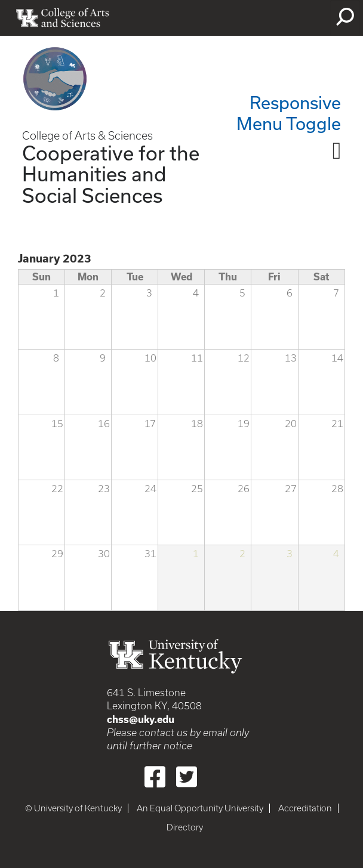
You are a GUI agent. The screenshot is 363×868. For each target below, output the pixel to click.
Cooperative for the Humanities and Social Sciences (111, 174)
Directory (185, 827)
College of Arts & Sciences (87, 136)
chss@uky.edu (141, 719)
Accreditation (305, 808)
